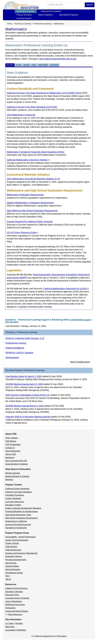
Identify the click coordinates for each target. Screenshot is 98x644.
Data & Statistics (46, 15)
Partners (34, 65)
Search (90, 5)
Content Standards (13, 498)
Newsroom (10, 458)
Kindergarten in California (16, 521)
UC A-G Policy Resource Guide (22, 233)
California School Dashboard (17, 489)
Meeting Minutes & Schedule (17, 476)
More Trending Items (80, 362)
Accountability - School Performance (21, 537)
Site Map (19, 623)
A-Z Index (9, 623)
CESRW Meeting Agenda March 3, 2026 (24, 406)
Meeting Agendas (13, 473)
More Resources (15, 614)
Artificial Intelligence (15, 348)
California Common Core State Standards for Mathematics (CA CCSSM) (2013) (47, 93)
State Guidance (10, 65)
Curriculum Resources (15, 502)
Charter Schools (12, 543)
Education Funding (13, 505)
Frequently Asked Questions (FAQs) (35, 152)
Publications (10, 608)
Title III (8, 579)
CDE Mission (11, 441)
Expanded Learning (14, 556)
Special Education (13, 569)
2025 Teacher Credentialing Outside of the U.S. (28, 395)
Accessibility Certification (16, 630)
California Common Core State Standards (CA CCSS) (32, 107)
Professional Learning (42, 24)
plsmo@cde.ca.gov (81, 320)
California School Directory (16, 588)
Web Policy (10, 627)
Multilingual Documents (15, 605)
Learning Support (24, 18)
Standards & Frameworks (16, 528)
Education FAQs (12, 595)
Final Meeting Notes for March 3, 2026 (23, 376)
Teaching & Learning (26, 11)
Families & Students (43, 65)
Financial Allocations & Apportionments (22, 512)
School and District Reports (17, 611)
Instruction (19, 65)
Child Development (13, 550)
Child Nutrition (11, 547)
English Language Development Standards (23, 508)
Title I (8, 576)
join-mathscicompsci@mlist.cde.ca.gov (58, 59)
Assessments (26, 65)
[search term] (66, 5)
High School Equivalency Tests (18, 515)
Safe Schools (11, 563)
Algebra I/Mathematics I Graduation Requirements (30, 203)
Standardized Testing (14, 573)
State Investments (54, 65)
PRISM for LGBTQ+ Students (19, 353)
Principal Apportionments (16, 560)
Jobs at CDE (11, 454)
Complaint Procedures (15, 495)
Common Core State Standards (18, 492)
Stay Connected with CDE (16, 461)
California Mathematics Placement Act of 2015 (66, 289)
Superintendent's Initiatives (17, 464)
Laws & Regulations (14, 601)
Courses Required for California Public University (30, 222)
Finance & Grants (24, 15)
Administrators (12, 358)
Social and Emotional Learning (18, 525)
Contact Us (10, 448)
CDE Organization (13, 444)
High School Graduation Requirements (21, 518)
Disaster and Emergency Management (21, 553)
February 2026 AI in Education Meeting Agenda (28, 417)
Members (9, 480)
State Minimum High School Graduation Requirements (32, 211)
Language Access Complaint (17, 598)
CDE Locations (12, 438)
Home (9, 24)
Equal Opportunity (13, 451)
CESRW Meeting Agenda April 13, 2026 (24, 384)
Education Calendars (14, 592)
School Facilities (12, 566)
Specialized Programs (69, 15)
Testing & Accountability (51, 11)
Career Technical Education (17, 540)
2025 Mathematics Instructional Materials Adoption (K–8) (33, 179)
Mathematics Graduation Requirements (25, 195)
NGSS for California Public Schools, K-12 (25, 338)
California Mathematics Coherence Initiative (28, 160)
